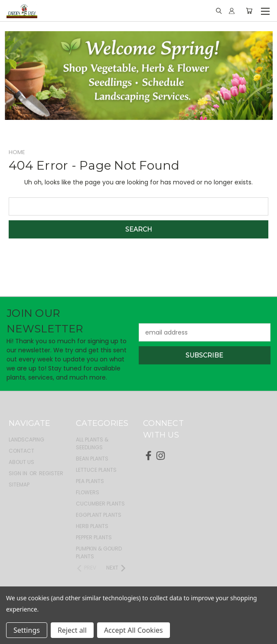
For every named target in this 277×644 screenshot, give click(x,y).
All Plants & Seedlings (92, 443)
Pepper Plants (94, 537)
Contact (21, 451)
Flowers (88, 492)
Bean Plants (92, 459)
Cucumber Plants (100, 504)
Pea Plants (90, 481)
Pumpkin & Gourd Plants (99, 552)
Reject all (72, 630)
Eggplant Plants (99, 515)
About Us (21, 462)
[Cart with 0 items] (249, 11)
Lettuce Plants (96, 470)
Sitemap (19, 485)
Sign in (19, 473)
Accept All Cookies (134, 630)
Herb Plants (92, 526)
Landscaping (26, 440)
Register (51, 473)
